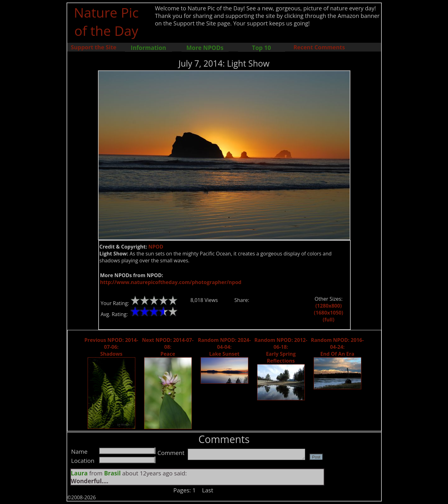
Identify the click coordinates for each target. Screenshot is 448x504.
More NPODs (205, 48)
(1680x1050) (329, 313)
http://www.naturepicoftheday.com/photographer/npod (171, 282)
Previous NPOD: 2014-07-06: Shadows (111, 347)
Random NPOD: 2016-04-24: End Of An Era (337, 347)
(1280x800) (328, 306)
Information (148, 48)
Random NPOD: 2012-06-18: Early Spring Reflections (281, 350)
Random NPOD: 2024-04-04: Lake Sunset (224, 347)
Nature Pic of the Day (106, 21)
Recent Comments (319, 47)
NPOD (156, 247)
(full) (329, 320)
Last (208, 490)
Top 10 (261, 48)
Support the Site (94, 47)
